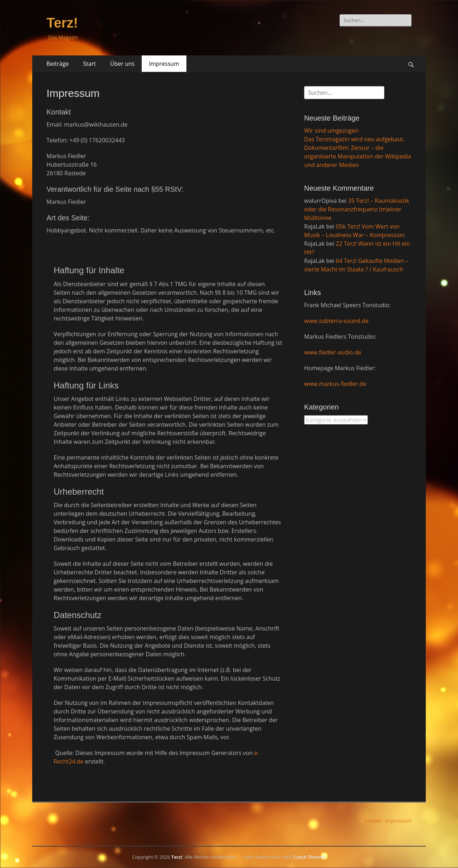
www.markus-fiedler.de (335, 384)
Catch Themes (310, 857)
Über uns (122, 64)
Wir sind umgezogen (331, 131)
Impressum (164, 64)
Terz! (62, 23)
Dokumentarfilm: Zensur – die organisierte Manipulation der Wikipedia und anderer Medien (358, 156)
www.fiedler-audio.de (333, 352)
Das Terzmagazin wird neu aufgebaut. (354, 139)
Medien (374, 821)
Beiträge (58, 64)
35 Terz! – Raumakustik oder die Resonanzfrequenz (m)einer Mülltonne (357, 209)
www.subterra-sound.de (336, 321)
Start (89, 64)
